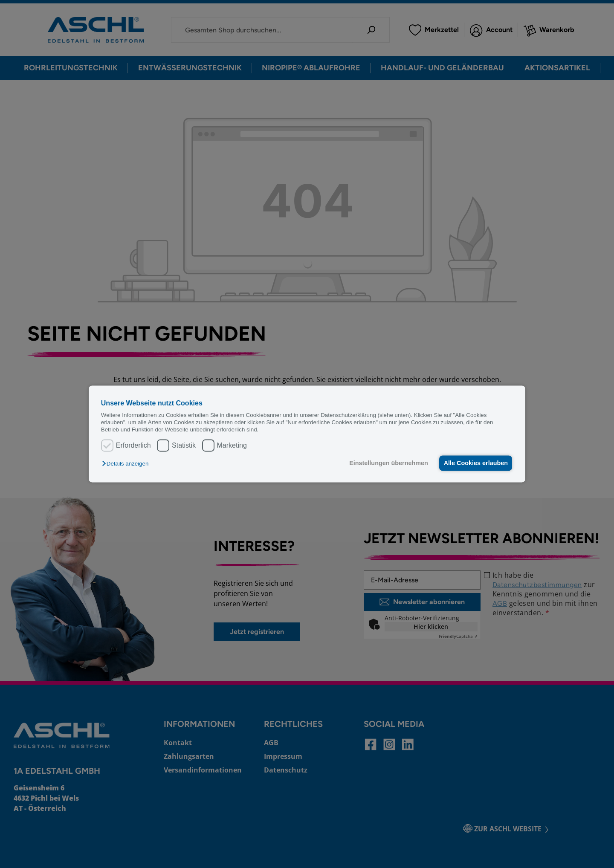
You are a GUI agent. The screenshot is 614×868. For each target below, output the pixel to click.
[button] (127, 464)
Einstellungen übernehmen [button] (387, 463)
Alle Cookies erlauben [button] (475, 463)
